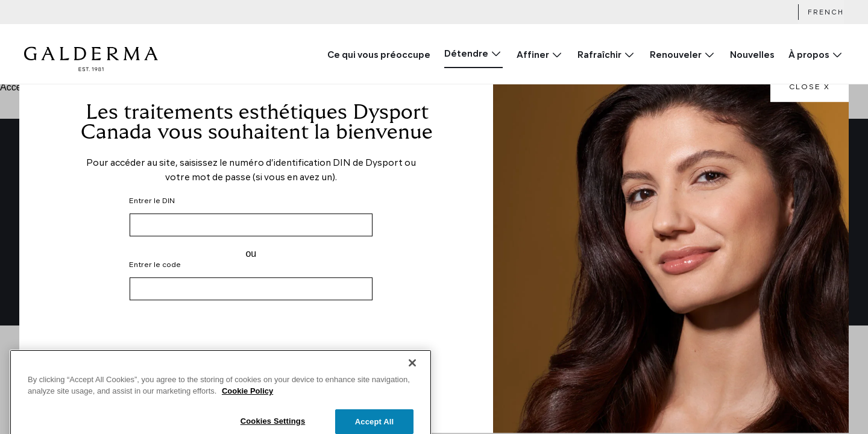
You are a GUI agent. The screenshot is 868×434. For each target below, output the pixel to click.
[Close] (412, 380)
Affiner (533, 56)
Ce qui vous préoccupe (379, 56)
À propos (809, 56)
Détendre (466, 55)
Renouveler (676, 56)
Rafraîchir (599, 56)
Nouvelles (752, 56)
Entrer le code (155, 265)
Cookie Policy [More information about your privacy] (247, 408)
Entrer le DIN (152, 201)
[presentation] (251, 343)
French (826, 13)
